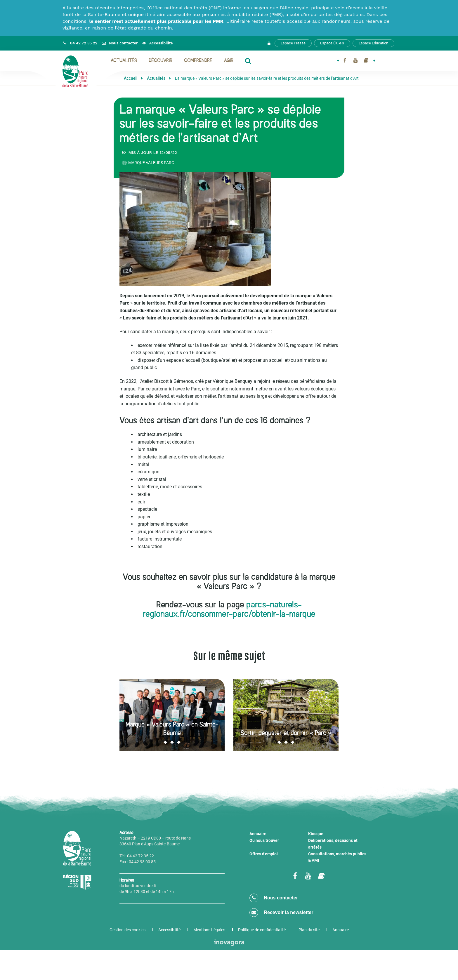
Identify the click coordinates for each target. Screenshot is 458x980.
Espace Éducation (373, 43)
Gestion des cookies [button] (127, 930)
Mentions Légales (209, 930)
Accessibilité (169, 930)
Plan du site (309, 930)
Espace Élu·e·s (332, 43)
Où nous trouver (264, 840)
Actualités (124, 61)
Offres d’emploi (264, 854)
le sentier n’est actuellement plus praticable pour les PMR (156, 21)
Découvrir (161, 61)
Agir (229, 61)
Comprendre (198, 61)
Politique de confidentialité (262, 930)
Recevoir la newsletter (281, 913)
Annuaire (258, 834)
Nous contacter (274, 898)
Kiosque (316, 834)
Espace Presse (293, 43)
